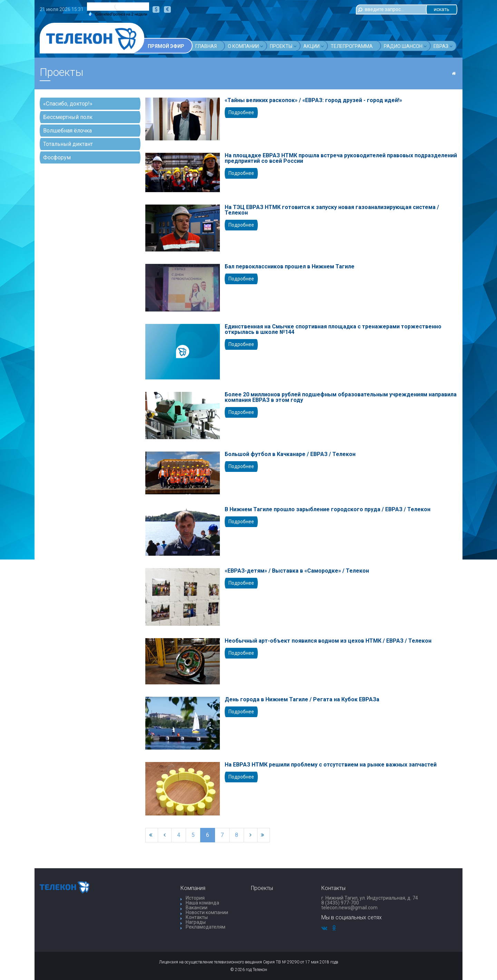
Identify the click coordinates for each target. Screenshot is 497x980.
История (195, 898)
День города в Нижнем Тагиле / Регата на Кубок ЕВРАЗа (302, 700)
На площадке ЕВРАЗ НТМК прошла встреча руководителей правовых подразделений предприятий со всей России (341, 158)
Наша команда (202, 903)
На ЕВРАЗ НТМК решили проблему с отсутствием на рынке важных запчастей (331, 765)
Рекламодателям (206, 927)
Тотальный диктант (68, 144)
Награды (196, 922)
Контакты (197, 917)
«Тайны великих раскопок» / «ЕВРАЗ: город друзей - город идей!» (313, 100)
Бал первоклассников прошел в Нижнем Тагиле (290, 267)
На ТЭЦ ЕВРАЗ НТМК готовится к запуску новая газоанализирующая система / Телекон (332, 210)
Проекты (283, 46)
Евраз (443, 46)
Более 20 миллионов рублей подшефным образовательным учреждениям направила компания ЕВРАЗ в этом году (341, 397)
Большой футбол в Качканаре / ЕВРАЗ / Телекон (290, 454)
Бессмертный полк (68, 117)
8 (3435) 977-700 (340, 903)
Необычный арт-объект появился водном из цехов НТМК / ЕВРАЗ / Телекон (328, 641)
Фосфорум (57, 157)
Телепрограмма (352, 46)
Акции (314, 46)
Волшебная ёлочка (67, 131)
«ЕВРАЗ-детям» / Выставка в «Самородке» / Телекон (297, 571)
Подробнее (241, 112)
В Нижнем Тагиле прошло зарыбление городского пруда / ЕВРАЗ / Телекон (328, 509)
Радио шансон (405, 46)
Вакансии (197, 908)
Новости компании (207, 912)
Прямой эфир (166, 46)
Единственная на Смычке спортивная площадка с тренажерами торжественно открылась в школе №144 (333, 329)
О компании (245, 46)
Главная (206, 46)
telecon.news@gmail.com (349, 908)
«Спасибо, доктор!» (68, 104)
